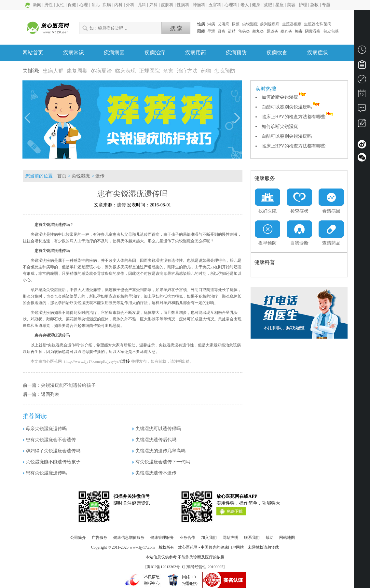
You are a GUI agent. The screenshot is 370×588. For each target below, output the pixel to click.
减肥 (268, 5)
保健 (72, 5)
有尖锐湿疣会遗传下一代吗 (161, 462)
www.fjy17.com (142, 547)
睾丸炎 (258, 31)
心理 (84, 5)
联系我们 (252, 538)
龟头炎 (244, 31)
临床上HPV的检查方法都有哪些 (298, 117)
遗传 (100, 176)
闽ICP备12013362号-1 (165, 567)
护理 (303, 5)
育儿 (95, 5)
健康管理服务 (162, 538)
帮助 (269, 538)
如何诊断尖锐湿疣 (284, 97)
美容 (291, 5)
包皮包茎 (331, 31)
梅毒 (299, 31)
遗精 (232, 31)
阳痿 (201, 31)
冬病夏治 (101, 71)
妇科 (154, 5)
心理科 (231, 5)
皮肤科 (167, 5)
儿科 (142, 5)
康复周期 (77, 71)
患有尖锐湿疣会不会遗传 (49, 440)
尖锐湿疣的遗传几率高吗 (159, 451)
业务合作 (187, 538)
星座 (280, 5)
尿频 (236, 24)
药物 (206, 71)
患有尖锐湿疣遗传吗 (45, 473)
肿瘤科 (199, 5)
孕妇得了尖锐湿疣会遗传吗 (52, 451)
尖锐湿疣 (250, 24)
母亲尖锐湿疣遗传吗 (45, 429)
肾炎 (222, 31)
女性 (60, 5)
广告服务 (100, 538)
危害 (168, 71)
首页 (62, 176)
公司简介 (78, 538)
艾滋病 (224, 24)
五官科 (215, 5)
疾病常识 (74, 53)
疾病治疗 (155, 53)
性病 (201, 24)
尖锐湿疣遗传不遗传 (154, 473)
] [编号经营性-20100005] (204, 567)
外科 (130, 5)
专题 (326, 5)
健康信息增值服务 (129, 538)
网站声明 (230, 538)
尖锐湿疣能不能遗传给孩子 (68, 385)
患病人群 (53, 71)
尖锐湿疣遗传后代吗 (154, 440)
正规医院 (149, 71)
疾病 (107, 5)
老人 (245, 5)
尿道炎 (272, 31)
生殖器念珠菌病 (318, 24)
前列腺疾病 (270, 24)
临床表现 (125, 71)
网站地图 (287, 538)
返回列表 (50, 394)
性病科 (183, 5)
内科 (118, 5)
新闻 (37, 5)
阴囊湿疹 (313, 31)
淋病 (211, 24)
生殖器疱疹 (292, 24)
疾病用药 (196, 53)
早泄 (211, 31)
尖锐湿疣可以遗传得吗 (157, 429)
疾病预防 (236, 53)
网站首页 (33, 53)
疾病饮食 (277, 53)
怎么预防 (225, 71)
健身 (256, 5)
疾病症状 (318, 53)
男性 (48, 5)
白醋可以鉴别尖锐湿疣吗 (291, 107)
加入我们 (209, 538)
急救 (314, 5)
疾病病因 (114, 53)
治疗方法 (187, 71)
